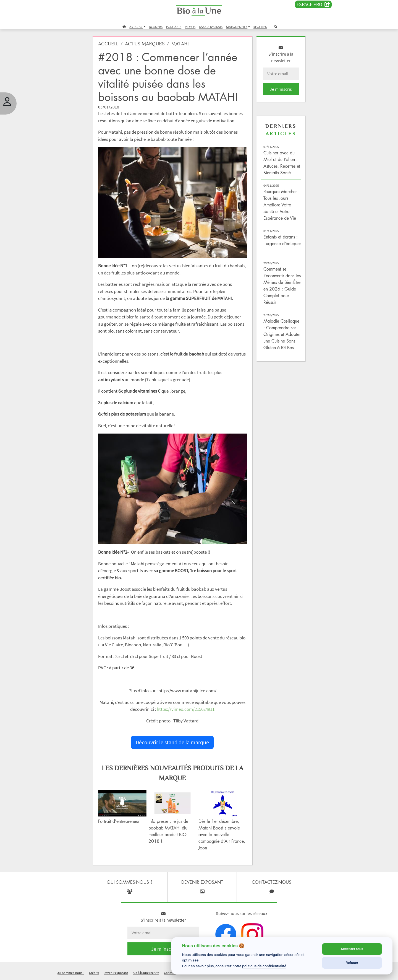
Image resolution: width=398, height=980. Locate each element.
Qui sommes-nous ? (70, 973)
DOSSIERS (156, 27)
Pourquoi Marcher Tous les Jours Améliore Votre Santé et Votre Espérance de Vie (280, 205)
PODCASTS (174, 27)
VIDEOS (190, 27)
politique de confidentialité (264, 966)
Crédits (94, 973)
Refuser (352, 963)
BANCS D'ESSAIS (211, 27)
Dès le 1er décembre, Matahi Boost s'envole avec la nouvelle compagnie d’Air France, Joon (222, 834)
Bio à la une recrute (146, 973)
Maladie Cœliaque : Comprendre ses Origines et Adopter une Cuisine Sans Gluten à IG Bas (282, 334)
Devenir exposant (116, 973)
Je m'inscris (281, 89)
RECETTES (260, 27)
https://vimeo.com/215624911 (186, 709)
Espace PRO (313, 4)
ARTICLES (136, 27)
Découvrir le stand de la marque (172, 742)
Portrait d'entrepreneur (119, 821)
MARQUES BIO (237, 27)
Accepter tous (352, 949)
